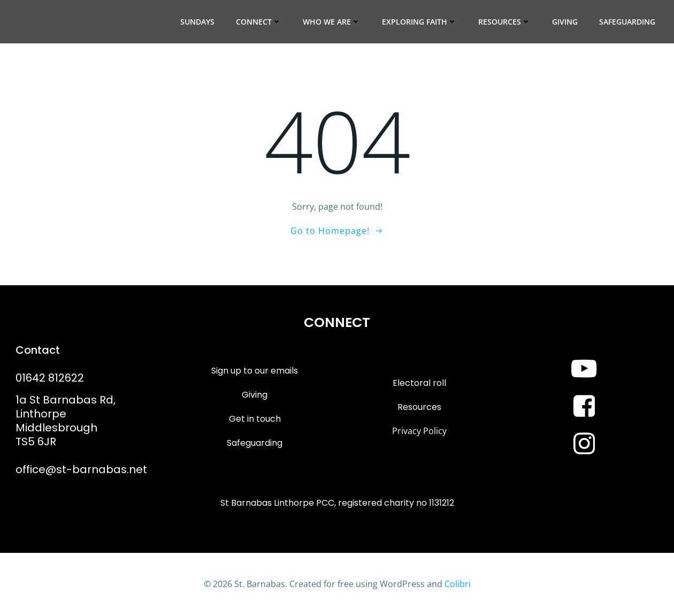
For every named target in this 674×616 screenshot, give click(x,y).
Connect (259, 22)
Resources (504, 22)
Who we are (332, 22)
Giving (565, 22)
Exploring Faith (419, 22)
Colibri (458, 584)
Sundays (197, 22)
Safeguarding (627, 22)
